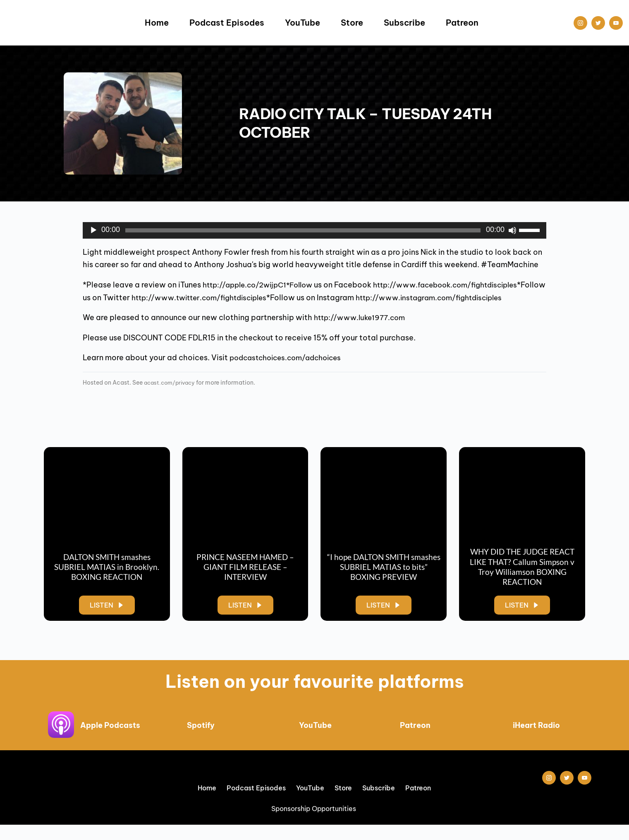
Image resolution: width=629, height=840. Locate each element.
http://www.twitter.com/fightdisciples (390, 298)
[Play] (93, 230)
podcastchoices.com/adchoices (290, 370)
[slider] (303, 230)
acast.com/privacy (172, 395)
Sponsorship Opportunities (314, 824)
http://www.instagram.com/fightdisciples (200, 310)
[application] (314, 230)
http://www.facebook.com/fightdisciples (160, 298)
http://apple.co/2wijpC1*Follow (262, 285)
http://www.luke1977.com (362, 330)
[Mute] (512, 230)
